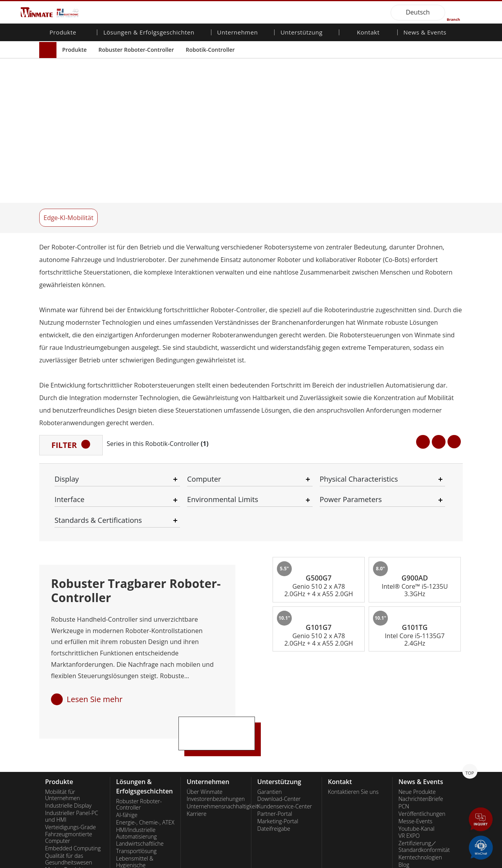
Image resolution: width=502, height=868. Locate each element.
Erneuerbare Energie (142, 773)
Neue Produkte (417, 620)
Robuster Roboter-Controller (136, 50)
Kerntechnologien (420, 686)
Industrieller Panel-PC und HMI (72, 645)
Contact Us (53, 862)
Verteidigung (132, 737)
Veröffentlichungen (422, 642)
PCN (404, 635)
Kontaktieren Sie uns (353, 620)
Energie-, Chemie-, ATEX (145, 651)
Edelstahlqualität (65, 741)
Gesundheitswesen (140, 766)
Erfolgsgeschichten (139, 824)
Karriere (196, 642)
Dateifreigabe (274, 657)
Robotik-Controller (210, 50)
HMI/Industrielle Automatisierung (136, 661)
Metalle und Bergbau (142, 809)
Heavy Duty (130, 802)
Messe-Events (415, 650)
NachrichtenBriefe (421, 628)
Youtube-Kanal (417, 657)
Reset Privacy (135, 862)
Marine (125, 701)
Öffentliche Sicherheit (143, 708)
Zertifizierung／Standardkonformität (424, 675)
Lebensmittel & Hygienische (135, 690)
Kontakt (368, 33)
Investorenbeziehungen (216, 628)
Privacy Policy (92, 862)
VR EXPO (409, 664)
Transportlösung (136, 680)
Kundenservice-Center (285, 635)
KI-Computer (61, 733)
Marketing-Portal (278, 650)
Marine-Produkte (66, 698)
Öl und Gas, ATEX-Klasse (67, 723)
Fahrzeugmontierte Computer (69, 666)
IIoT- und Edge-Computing (135, 719)
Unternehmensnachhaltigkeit (216, 635)
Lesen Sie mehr (95, 527)
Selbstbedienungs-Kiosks (139, 784)
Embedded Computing (73, 677)
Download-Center (279, 628)
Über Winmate (205, 620)
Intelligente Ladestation (145, 817)
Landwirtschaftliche (140, 672)
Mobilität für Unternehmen (63, 623)
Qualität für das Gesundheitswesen (69, 687)
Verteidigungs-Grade (70, 655)
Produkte (75, 50)
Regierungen (132, 794)
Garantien (269, 620)
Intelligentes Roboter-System (143, 755)
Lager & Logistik (136, 730)
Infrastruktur (132, 744)
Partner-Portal (275, 642)
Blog (404, 693)
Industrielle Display (68, 634)
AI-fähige (127, 644)
